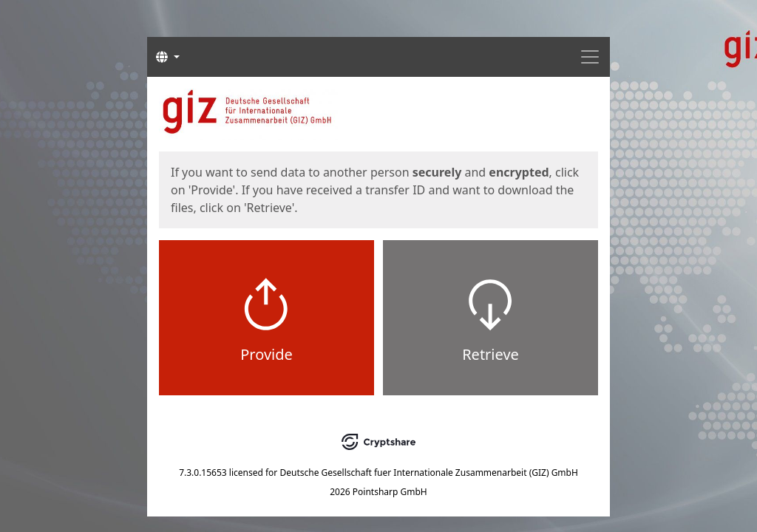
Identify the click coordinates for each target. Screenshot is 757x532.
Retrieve (490, 354)
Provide (267, 354)
